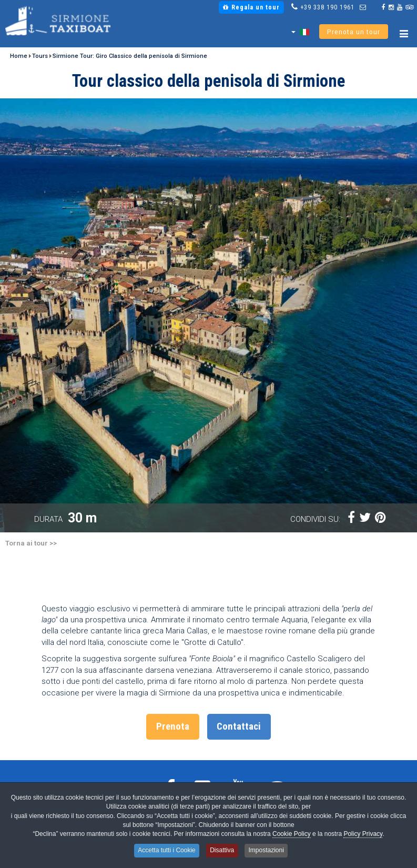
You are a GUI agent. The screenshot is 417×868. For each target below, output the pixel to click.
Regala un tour (251, 7)
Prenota (173, 726)
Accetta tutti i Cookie (166, 851)
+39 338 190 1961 (327, 7)
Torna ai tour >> (31, 543)
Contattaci (239, 726)
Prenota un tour (354, 32)
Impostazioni (267, 851)
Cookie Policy (292, 834)
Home (19, 56)
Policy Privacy (363, 834)
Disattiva (222, 851)
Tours (40, 56)
